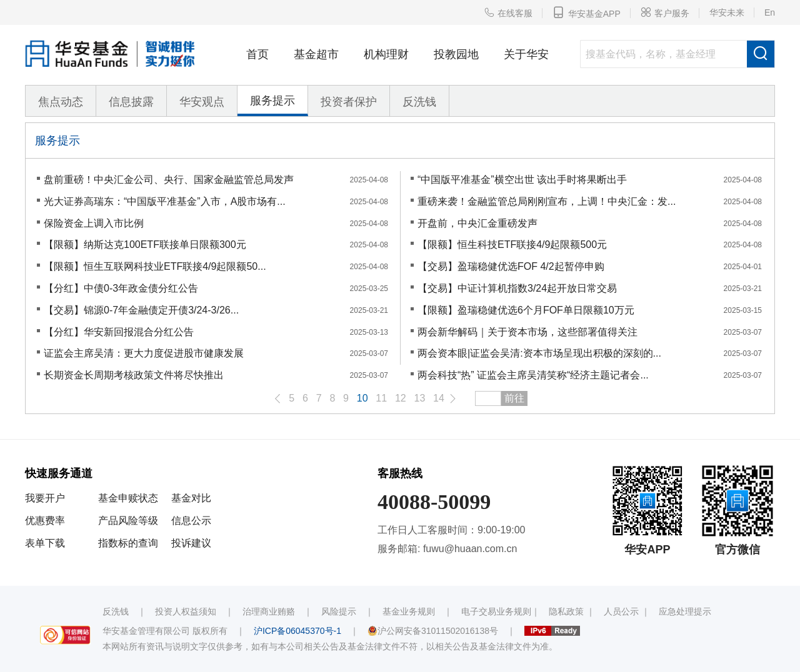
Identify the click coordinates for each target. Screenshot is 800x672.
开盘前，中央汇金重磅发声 (477, 223)
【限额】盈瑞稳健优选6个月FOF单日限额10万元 (526, 310)
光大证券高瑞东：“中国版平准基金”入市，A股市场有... (165, 201)
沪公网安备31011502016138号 (433, 631)
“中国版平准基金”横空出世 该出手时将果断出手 (522, 180)
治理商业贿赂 (269, 611)
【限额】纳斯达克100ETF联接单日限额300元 (145, 245)
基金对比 (191, 498)
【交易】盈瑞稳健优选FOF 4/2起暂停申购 (511, 266)
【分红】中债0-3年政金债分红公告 (121, 288)
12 (401, 398)
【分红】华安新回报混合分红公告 (119, 332)
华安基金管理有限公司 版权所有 (165, 631)
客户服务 (665, 12)
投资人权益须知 (186, 611)
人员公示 (621, 611)
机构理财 (386, 54)
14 (439, 398)
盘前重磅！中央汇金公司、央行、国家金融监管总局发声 (169, 180)
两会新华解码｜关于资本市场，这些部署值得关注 (527, 332)
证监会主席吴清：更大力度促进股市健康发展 (144, 353)
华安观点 (202, 102)
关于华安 (526, 54)
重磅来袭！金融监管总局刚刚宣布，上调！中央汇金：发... (547, 201)
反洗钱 (419, 102)
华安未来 (727, 12)
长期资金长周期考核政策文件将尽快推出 (134, 375)
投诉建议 (191, 543)
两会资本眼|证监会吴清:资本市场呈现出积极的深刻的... (539, 353)
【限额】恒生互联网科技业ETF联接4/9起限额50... (155, 266)
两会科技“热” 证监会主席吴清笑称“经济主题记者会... (533, 375)
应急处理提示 (685, 611)
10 (362, 398)
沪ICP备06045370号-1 (297, 631)
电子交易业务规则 (496, 611)
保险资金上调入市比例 (94, 223)
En (770, 12)
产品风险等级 (128, 521)
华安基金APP (587, 12)
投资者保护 (349, 102)
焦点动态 (61, 102)
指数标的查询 (128, 543)
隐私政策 (566, 611)
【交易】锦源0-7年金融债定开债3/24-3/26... (141, 310)
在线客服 (508, 12)
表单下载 (45, 543)
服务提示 (272, 101)
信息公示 (191, 521)
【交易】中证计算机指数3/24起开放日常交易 (517, 288)
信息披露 (131, 102)
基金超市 (316, 54)
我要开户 (45, 498)
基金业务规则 (409, 611)
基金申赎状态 (128, 498)
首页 (257, 54)
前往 (514, 398)
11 (381, 398)
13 (420, 398)
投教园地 (456, 54)
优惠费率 (45, 521)
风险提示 (339, 611)
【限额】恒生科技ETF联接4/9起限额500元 (512, 245)
